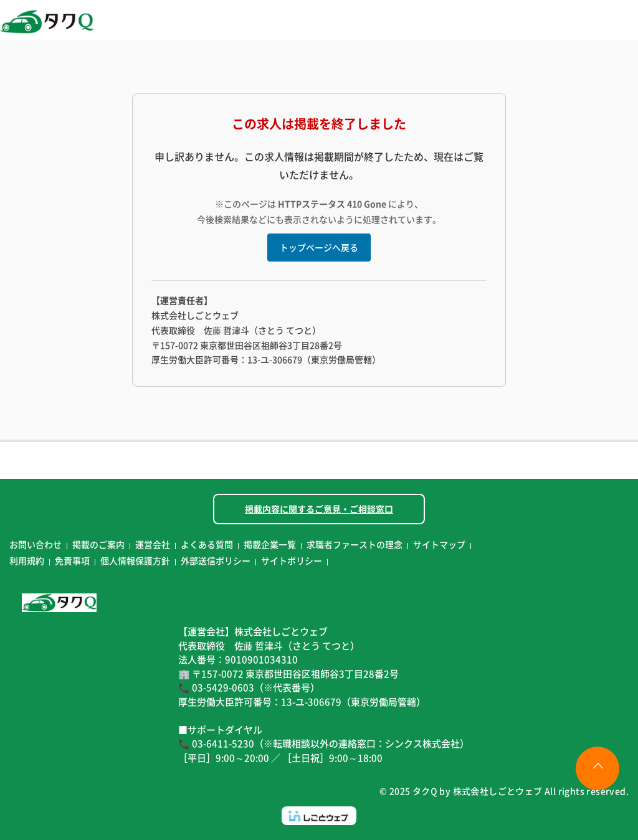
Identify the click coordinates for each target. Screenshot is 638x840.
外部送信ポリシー (216, 560)
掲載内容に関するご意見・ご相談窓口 (319, 509)
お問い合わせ (36, 544)
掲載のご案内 (98, 544)
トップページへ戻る (319, 247)
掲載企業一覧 (270, 544)
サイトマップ (439, 544)
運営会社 (153, 544)
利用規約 (27, 560)
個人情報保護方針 (135, 560)
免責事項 (72, 560)
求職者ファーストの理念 (355, 544)
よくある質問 (207, 544)
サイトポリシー (292, 560)
